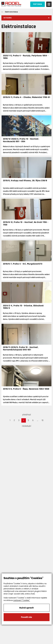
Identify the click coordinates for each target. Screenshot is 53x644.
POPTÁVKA (38, 4)
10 (42, 420)
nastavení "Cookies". (22, 600)
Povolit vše (26, 617)
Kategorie (8, 18)
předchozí (27, 415)
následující (26, 426)
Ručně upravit (26, 608)
